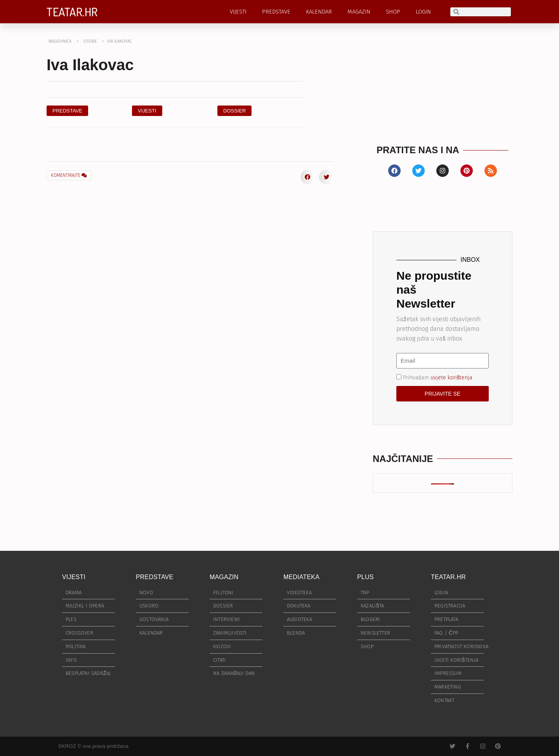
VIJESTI (238, 12)
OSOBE (90, 41)
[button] (235, 111)
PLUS (365, 577)
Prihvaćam (438, 377)
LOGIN (423, 12)
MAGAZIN (359, 12)
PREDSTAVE (276, 12)
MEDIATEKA (301, 577)
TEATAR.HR (72, 12)
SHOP (393, 12)
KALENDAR (319, 12)
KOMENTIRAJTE (69, 175)
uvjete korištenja (451, 377)
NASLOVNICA (60, 41)
